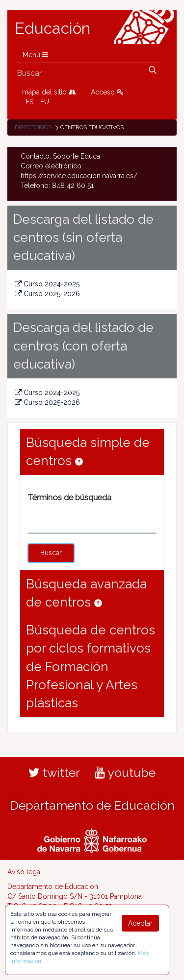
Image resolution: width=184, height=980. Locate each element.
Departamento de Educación (92, 805)
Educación (53, 28)
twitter (54, 772)
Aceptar (140, 923)
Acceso (107, 92)
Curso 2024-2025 (47, 284)
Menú (35, 55)
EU (45, 102)
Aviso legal (25, 872)
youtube (125, 772)
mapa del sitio (49, 92)
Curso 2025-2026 (47, 294)
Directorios (33, 127)
